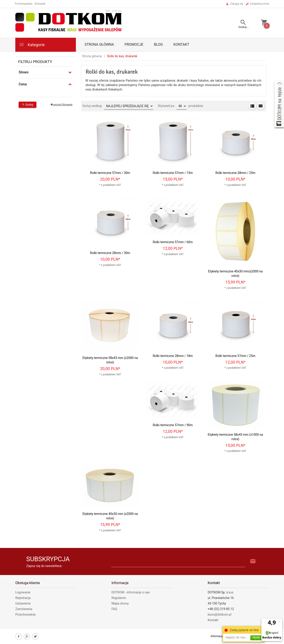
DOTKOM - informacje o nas (131, 592)
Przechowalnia (25, 614)
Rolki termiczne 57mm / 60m (173, 242)
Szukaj (28, 105)
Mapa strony (120, 603)
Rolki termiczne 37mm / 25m (235, 356)
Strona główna (99, 44)
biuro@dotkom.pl (220, 614)
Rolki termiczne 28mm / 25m (235, 173)
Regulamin (119, 598)
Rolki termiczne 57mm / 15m (173, 173)
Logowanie (23, 592)
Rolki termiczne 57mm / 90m (173, 425)
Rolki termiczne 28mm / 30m (110, 253)
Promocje (134, 44)
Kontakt (181, 44)
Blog (158, 44)
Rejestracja (23, 598)
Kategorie (32, 44)
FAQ (114, 609)
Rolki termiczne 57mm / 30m (110, 173)
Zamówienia (24, 609)
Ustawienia (23, 603)
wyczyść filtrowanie (62, 105)
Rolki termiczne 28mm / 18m (173, 356)
